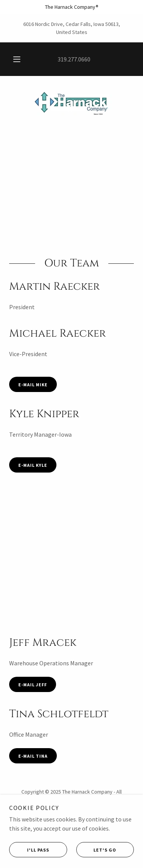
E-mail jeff (33, 685)
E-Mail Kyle (33, 465)
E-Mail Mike (33, 385)
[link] (71, 102)
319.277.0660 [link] (74, 59)
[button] (17, 59)
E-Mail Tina (33, 756)
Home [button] (71, 821)
